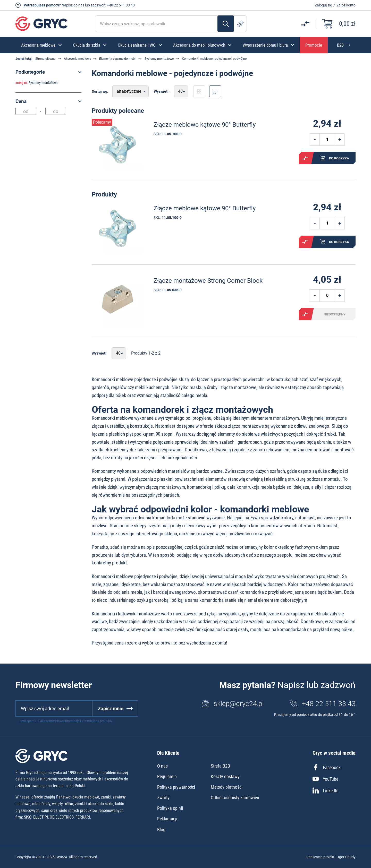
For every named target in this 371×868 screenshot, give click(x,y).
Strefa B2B (220, 766)
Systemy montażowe (159, 59)
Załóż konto (346, 5)
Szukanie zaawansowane (240, 24)
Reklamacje (168, 819)
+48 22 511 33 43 (121, 5)
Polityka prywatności (176, 787)
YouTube (325, 779)
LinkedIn (326, 790)
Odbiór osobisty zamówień (235, 798)
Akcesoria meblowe (77, 59)
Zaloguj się (323, 5)
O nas (162, 766)
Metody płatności (227, 787)
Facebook (327, 767)
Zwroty (163, 798)
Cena (21, 101)
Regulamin (167, 776)
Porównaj (305, 158)
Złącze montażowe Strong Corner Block (208, 281)
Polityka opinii (170, 808)
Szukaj (226, 24)
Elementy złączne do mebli (118, 59)
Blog (161, 830)
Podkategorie (30, 72)
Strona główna (45, 59)
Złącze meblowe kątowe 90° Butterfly (205, 125)
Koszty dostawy (225, 776)
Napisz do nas (73, 5)
